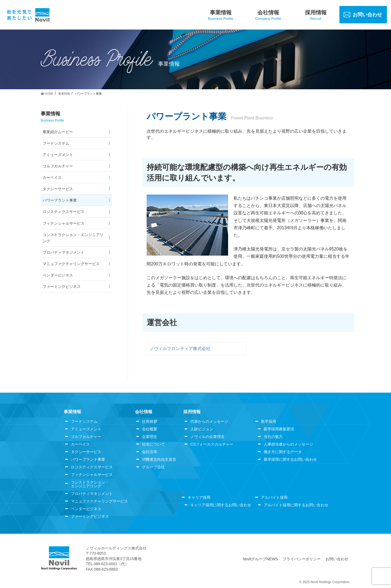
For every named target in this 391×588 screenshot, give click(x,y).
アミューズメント (58, 155)
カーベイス (52, 177)
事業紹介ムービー (58, 132)
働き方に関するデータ (283, 452)
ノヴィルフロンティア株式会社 (180, 349)
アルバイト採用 (274, 497)
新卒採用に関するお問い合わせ (290, 459)
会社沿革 (150, 452)
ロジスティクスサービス (64, 212)
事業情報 (72, 412)
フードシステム (56, 143)
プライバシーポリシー (302, 559)
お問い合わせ (337, 559)
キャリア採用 (199, 497)
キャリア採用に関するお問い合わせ (221, 505)
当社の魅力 (273, 437)
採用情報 (192, 412)
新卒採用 (269, 421)
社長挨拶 (150, 421)
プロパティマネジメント (64, 252)
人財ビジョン (202, 429)
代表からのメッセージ (209, 421)
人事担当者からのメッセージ (288, 444)
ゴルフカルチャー (58, 166)
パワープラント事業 (60, 200)
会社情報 (144, 412)
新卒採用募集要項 (279, 429)
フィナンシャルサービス (64, 223)
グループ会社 (153, 467)
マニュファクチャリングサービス (71, 264)
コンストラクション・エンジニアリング (73, 238)
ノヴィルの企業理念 (207, 437)
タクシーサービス (58, 189)
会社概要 (150, 429)
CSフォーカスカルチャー (212, 444)
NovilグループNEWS (260, 559)
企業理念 (150, 437)
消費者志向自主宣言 (159, 459)
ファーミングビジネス (62, 287)
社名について (153, 444)
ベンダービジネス (58, 275)
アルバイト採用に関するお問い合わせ (296, 505)
